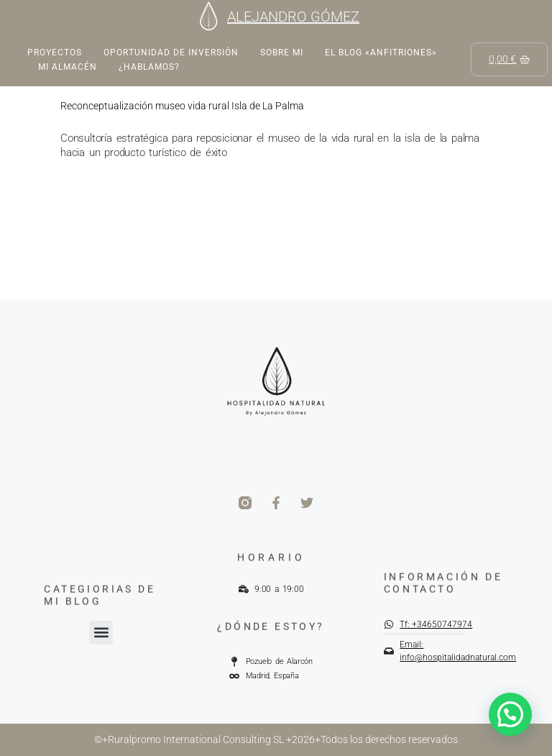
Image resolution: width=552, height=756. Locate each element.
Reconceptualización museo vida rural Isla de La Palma (182, 106)
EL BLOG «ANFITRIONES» (381, 53)
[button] (101, 633)
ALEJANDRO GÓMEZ (293, 17)
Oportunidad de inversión (171, 53)
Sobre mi (282, 53)
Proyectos (55, 53)
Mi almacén (68, 67)
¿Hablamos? (149, 67)
